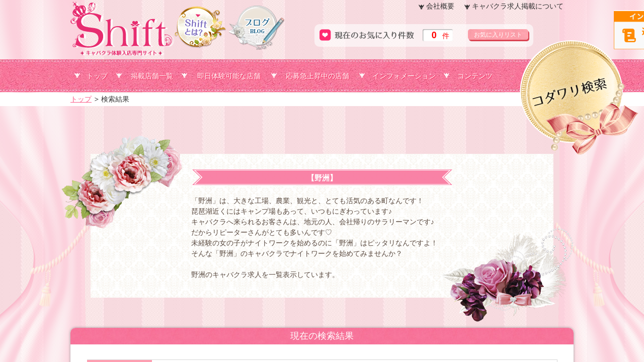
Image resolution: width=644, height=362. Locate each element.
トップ (97, 76)
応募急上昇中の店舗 (317, 76)
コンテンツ (475, 76)
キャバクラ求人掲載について (518, 6)
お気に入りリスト (498, 35)
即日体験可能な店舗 (229, 76)
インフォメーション (404, 76)
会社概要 (440, 6)
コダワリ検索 (643, 57)
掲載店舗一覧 (152, 76)
